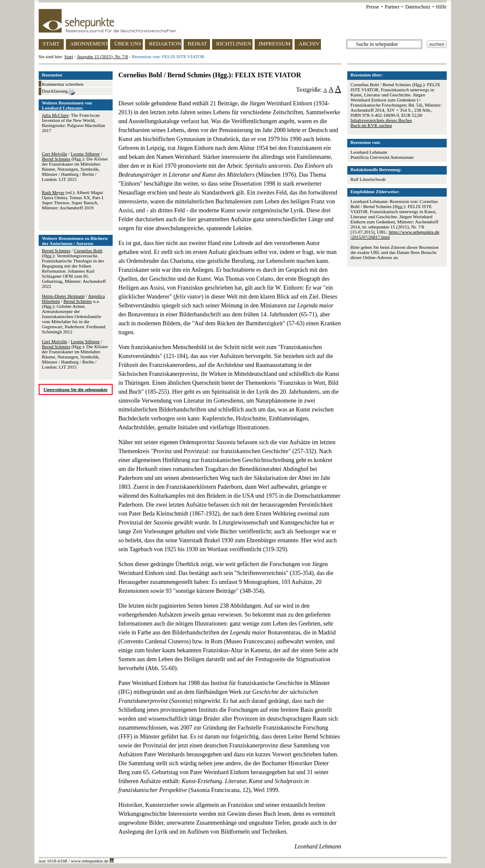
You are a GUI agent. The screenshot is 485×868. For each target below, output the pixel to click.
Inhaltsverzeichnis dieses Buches (381, 120)
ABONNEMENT (89, 44)
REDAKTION (165, 44)
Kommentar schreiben (63, 84)
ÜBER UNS (128, 44)
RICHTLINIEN (234, 44)
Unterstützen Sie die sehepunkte (75, 389)
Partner (392, 7)
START (51, 44)
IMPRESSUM (275, 44)
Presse (373, 7)
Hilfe (441, 7)
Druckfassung (59, 92)
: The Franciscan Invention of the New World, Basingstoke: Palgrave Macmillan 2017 (74, 123)
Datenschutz (418, 7)
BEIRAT (198, 44)
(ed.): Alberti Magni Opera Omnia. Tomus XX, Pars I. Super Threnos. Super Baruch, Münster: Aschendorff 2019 (73, 200)
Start (69, 56)
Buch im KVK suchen (371, 125)
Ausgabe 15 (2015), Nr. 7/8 (102, 56)
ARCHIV (309, 44)
